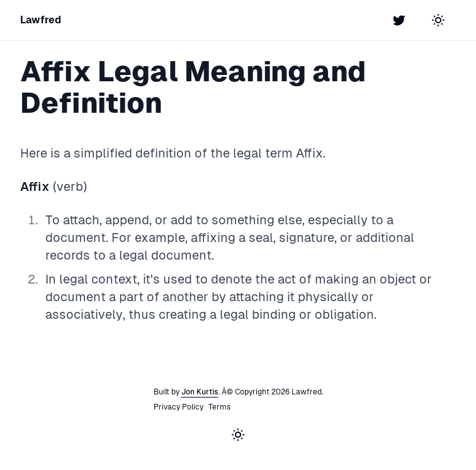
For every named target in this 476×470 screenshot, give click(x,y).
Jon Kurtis (200, 392)
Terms (219, 407)
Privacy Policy (178, 407)
